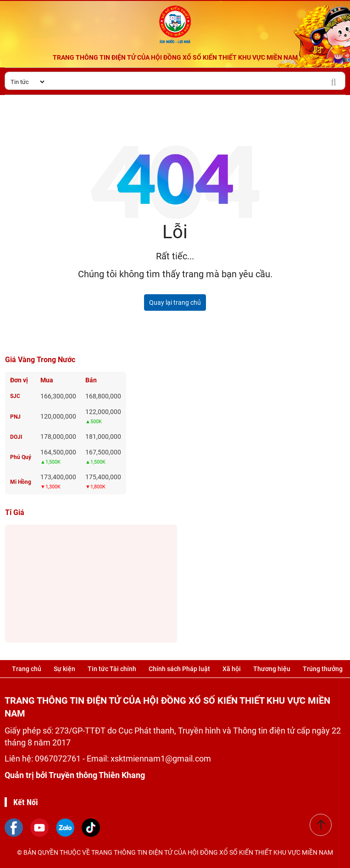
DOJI (16, 437)
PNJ (15, 417)
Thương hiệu (272, 669)
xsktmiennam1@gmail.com (161, 759)
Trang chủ (27, 669)
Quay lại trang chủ (175, 302)
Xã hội (232, 669)
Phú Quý (21, 457)
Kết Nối (26, 802)
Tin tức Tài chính (112, 669)
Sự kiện (64, 669)
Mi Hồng (21, 482)
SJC (15, 396)
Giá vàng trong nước (40, 360)
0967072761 (59, 759)
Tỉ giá (15, 512)
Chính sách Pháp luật (179, 669)
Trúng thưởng (323, 669)
